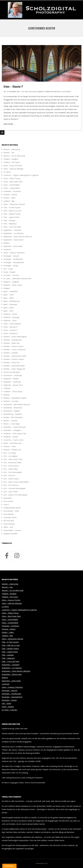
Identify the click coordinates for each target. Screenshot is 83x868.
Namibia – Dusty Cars (12, 362)
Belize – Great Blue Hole (13, 443)
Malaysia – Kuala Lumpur (13, 285)
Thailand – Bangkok (11, 159)
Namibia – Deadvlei (11, 353)
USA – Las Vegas (10, 453)
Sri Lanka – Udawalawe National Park (17, 279)
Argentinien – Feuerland (12, 230)
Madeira (6, 243)
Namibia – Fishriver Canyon (14, 359)
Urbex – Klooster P (13, 86)
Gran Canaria (8, 501)
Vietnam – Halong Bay (12, 149)
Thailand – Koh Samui (12, 162)
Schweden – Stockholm (12, 191)
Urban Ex (41, 92)
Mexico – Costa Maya (12, 424)
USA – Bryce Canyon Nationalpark (16, 482)
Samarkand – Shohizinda (13, 408)
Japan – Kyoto (9, 308)
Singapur (7, 288)
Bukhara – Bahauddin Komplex (15, 398)
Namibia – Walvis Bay (11, 343)
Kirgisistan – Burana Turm (13, 385)
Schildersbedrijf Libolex (12, 508)
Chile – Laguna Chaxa (11, 217)
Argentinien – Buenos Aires (14, 240)
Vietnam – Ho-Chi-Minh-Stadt (14, 156)
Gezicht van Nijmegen (12, 372)
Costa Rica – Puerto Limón (13, 440)
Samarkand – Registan (12, 411)
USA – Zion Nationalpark (13, 472)
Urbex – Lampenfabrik (12, 188)
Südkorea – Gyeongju (11, 317)
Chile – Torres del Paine (12, 227)
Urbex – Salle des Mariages (14, 169)
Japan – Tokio (9, 295)
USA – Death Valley (11, 469)
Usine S (6, 505)
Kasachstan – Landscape (13, 375)
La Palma (7, 172)
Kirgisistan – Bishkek (11, 379)
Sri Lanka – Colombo (11, 275)
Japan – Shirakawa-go (11, 301)
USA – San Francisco (11, 485)
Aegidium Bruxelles (11, 534)
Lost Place (33, 92)
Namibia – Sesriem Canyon (14, 346)
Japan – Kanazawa (10, 304)
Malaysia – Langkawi (11, 282)
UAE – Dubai (8, 269)
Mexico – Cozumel (10, 421)
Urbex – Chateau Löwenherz (14, 253)
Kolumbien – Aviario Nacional (14, 427)
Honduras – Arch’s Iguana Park (15, 433)
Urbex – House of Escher (13, 166)
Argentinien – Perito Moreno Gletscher (18, 237)
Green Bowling (9, 524)
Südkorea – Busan (10, 314)
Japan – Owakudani (11, 291)
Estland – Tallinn (9, 198)
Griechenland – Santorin (12, 530)
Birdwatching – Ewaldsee (13, 414)
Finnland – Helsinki (10, 195)
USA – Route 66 (9, 475)
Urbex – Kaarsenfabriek (12, 324)
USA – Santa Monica (11, 466)
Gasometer (8, 498)
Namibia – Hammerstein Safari (15, 356)
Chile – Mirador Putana (12, 214)
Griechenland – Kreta (11, 511)
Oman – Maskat (9, 272)
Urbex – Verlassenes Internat (14, 204)
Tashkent (7, 388)
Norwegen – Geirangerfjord (14, 262)
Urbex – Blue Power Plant (13, 182)
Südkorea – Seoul (10, 320)
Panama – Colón (10, 446)
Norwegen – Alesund (11, 256)
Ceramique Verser (10, 517)
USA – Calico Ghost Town (13, 459)
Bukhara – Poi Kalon (11, 401)
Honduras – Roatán (11, 437)
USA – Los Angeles (10, 456)
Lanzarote (7, 249)
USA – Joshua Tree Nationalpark (15, 495)
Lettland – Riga (9, 201)
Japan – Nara (8, 311)
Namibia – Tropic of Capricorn (15, 350)
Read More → (9, 124)
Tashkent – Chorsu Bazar (13, 392)
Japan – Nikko (9, 298)
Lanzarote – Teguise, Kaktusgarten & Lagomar (21, 175)
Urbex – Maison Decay (12, 178)
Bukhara (7, 395)
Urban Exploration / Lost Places (58, 92)
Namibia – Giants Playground (14, 369)
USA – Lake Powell (10, 492)
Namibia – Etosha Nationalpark (15, 337)
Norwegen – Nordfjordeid (13, 259)
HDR (26, 92)
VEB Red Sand (9, 521)
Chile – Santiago (9, 220)
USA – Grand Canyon (11, 479)
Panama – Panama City (12, 450)
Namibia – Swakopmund (13, 340)
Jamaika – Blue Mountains (13, 417)
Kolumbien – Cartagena (12, 430)
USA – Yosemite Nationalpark (14, 488)
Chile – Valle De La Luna (12, 211)
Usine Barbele (9, 514)
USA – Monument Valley (12, 463)
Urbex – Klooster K (10, 327)
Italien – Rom (8, 527)
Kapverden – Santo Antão (13, 246)
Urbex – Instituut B (10, 333)
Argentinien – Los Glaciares (14, 233)
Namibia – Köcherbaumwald (14, 366)
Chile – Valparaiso (10, 224)
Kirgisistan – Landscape (12, 382)
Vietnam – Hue (9, 153)
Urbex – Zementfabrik (12, 185)
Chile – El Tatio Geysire (12, 207)
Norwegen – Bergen (11, 266)
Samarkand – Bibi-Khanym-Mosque (17, 404)
